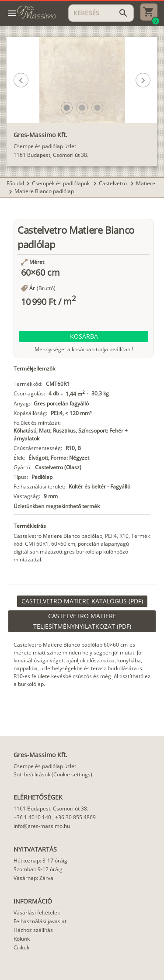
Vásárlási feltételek (37, 912)
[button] (67, 108)
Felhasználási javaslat (40, 921)
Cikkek (21, 947)
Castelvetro (113, 183)
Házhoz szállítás (33, 930)
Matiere (146, 183)
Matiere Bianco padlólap (44, 191)
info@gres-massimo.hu (42, 826)
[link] (82, 601)
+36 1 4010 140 (32, 817)
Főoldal (15, 183)
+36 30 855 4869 (75, 817)
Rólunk (22, 939)
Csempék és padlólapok (61, 183)
